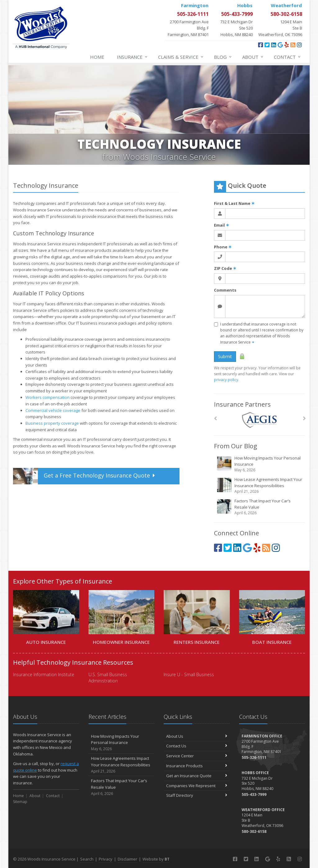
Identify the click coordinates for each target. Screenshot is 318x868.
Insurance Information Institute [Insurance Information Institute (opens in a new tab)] (44, 674)
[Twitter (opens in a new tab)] (267, 45)
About (253, 57)
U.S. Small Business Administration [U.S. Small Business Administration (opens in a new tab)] (108, 678)
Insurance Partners (242, 404)
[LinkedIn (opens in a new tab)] (274, 45)
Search (87, 859)
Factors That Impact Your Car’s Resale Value (260, 507)
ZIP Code (225, 268)
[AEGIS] (259, 420)
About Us (197, 736)
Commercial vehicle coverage (53, 410)
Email (222, 225)
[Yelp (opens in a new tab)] (287, 45)
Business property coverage (52, 423)
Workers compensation (48, 397)
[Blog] (293, 45)
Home (97, 57)
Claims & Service (181, 57)
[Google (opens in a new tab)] (280, 45)
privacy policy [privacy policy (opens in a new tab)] (226, 380)
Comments (225, 290)
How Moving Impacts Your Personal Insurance (260, 464)
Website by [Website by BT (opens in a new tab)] (156, 859)
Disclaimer (127, 859)
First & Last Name (234, 203)
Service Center (197, 756)
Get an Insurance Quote (197, 776)
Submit (225, 356)
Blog (223, 57)
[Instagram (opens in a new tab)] (299, 45)
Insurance (132, 57)
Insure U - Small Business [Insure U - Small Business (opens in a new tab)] (189, 674)
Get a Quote (85, 476)
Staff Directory (197, 795)
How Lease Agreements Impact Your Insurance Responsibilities (260, 485)
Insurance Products (197, 766)
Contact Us (197, 746)
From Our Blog (236, 446)
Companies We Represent (197, 786)
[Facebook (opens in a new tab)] (261, 45)
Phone (223, 247)
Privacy (106, 859)
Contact (288, 57)
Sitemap (20, 802)
